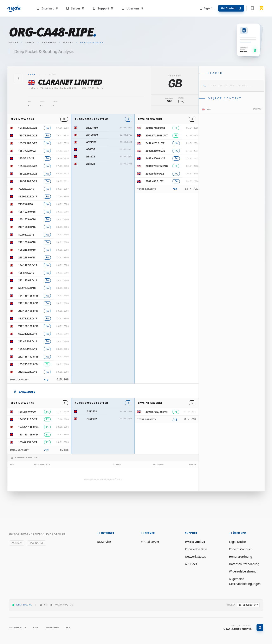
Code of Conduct (240, 549)
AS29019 (92, 419)
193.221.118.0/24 (28, 427)
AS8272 (91, 157)
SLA (68, 627)
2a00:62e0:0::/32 (155, 151)
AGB (35, 627)
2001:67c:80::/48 (155, 128)
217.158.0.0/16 (27, 227)
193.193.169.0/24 (28, 435)
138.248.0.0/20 (27, 412)
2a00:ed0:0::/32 (155, 174)
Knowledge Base (196, 549)
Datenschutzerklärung (244, 564)
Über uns (132, 8)
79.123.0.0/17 (26, 189)
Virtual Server (150, 542)
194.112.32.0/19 (28, 265)
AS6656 (91, 149)
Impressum (52, 627)
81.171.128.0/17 (28, 318)
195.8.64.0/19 (26, 273)
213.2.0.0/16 (26, 204)
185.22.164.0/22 (28, 174)
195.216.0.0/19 (27, 250)
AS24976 (91, 142)
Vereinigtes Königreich (59, 88)
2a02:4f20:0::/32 (155, 143)
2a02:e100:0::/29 (155, 158)
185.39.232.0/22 (28, 166)
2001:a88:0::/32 (154, 181)
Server (75, 8)
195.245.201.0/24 (28, 364)
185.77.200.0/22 (28, 143)
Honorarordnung (241, 557)
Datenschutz (18, 627)
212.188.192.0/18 (28, 357)
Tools (30, 43)
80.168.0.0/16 (26, 235)
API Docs (191, 564)
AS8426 (91, 164)
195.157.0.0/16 (27, 219)
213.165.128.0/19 (28, 311)
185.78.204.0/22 (28, 135)
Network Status (195, 557)
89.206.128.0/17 (28, 196)
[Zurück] (19, 78)
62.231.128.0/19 (28, 334)
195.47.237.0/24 (28, 442)
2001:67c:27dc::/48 (157, 166)
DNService (104, 542)
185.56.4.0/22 (26, 158)
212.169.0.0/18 (27, 242)
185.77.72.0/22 (27, 151)
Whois (68, 43)
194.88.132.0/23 (28, 128)
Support (103, 8)
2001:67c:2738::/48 (157, 412)
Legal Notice (237, 542)
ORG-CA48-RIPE (92, 88)
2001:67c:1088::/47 (157, 135)
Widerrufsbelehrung (243, 571)
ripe (32, 88)
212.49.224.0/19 (28, 372)
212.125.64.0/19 (28, 280)
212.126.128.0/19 (28, 303)
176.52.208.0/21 (28, 181)
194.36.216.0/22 (28, 419)
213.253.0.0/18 (27, 257)
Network (49, 43)
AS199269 (92, 135)
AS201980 (92, 128)
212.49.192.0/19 (28, 341)
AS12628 (92, 411)
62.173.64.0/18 (27, 288)
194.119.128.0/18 (28, 296)
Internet (47, 8)
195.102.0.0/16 (27, 212)
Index (14, 43)
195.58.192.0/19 (28, 349)
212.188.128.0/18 (28, 326)
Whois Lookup (195, 542)
